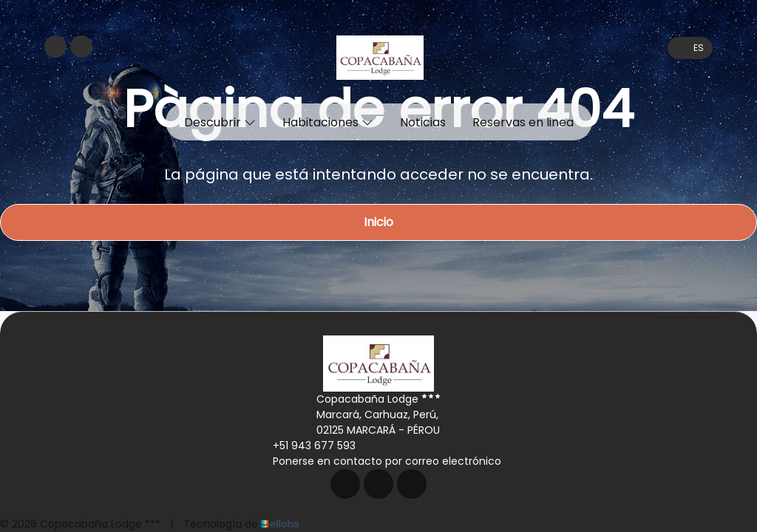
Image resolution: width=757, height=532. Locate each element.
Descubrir (220, 122)
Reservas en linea (523, 122)
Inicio (378, 222)
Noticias (423, 122)
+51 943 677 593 (306, 446)
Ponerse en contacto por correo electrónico (378, 461)
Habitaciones (328, 122)
